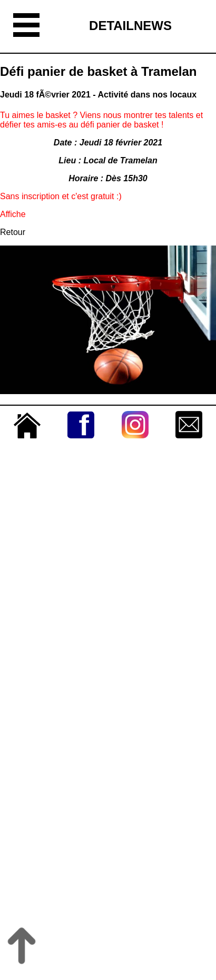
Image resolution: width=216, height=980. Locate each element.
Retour (13, 232)
